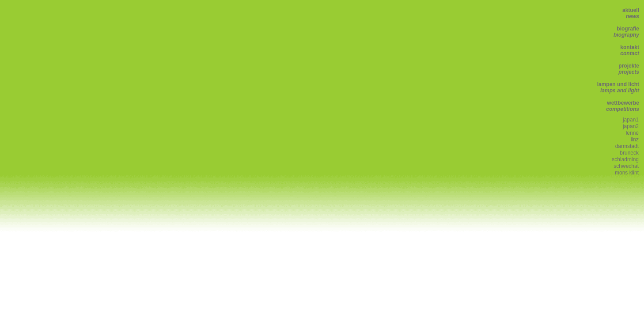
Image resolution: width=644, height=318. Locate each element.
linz (635, 140)
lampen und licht (618, 87)
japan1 (631, 120)
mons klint (627, 173)
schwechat (626, 166)
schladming (625, 159)
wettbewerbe (623, 106)
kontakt (630, 50)
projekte (629, 69)
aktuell (631, 13)
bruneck (629, 153)
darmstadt (627, 146)
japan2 (631, 126)
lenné (632, 133)
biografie (626, 32)
